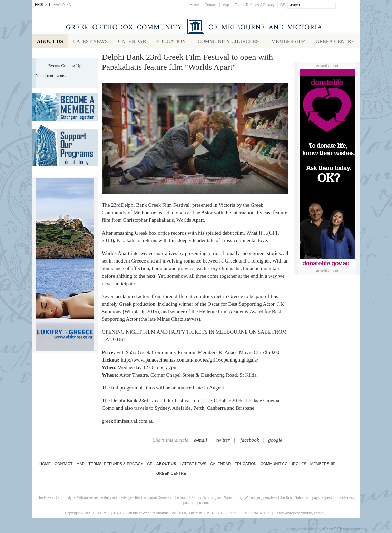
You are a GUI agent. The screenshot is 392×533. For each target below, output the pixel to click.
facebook (249, 441)
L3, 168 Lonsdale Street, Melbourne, (142, 515)
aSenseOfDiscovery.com (341, 530)
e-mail (200, 441)
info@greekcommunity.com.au (302, 515)
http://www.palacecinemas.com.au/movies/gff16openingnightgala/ (189, 361)
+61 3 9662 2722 (223, 515)
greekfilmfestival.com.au (128, 422)
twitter (223, 441)
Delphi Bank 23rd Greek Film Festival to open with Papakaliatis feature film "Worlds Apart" (187, 63)
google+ (277, 441)
